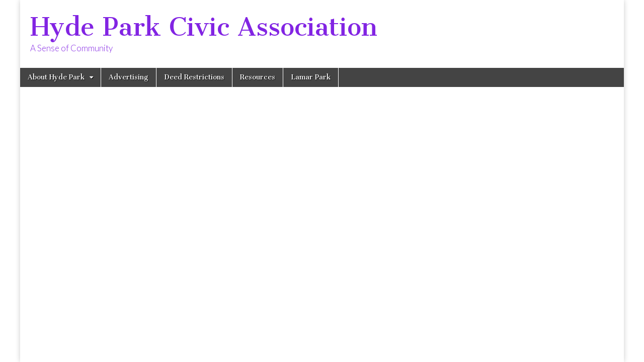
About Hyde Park (56, 77)
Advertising (129, 77)
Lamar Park (311, 77)
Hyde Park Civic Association (204, 27)
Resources (258, 77)
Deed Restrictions (194, 77)
